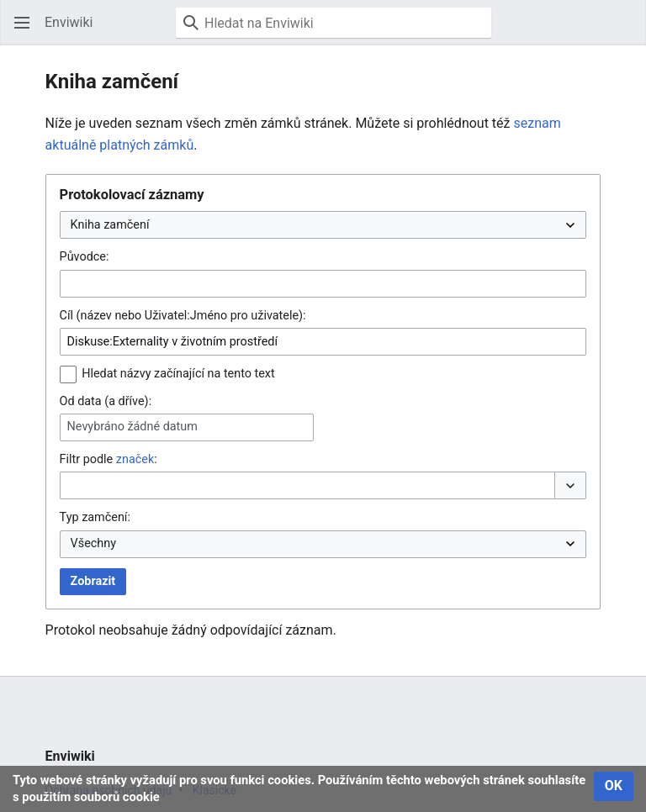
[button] (22, 23)
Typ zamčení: (95, 517)
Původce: (85, 257)
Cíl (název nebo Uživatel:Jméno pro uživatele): (183, 316)
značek (135, 459)
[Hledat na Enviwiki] (334, 23)
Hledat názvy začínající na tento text (178, 374)
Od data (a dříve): (106, 401)
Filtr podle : (109, 459)
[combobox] (323, 284)
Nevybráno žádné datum (132, 427)
